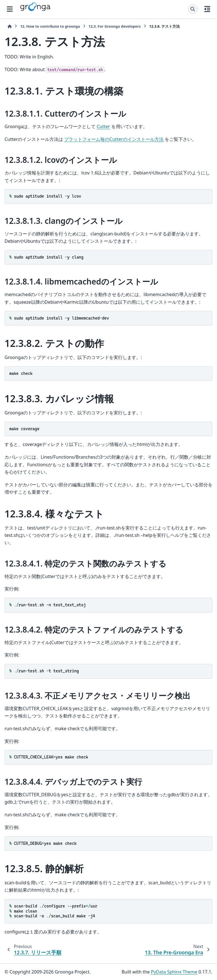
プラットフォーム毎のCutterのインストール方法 (114, 139)
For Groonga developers (115, 26)
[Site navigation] (10, 9)
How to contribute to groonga (50, 26)
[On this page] (207, 9)
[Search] (193, 9)
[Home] (10, 26)
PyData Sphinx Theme (174, 972)
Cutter (103, 126)
